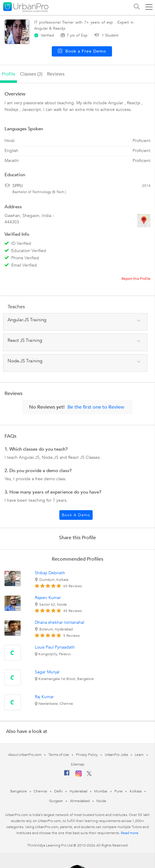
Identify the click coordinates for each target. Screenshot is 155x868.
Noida (101, 801)
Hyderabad (78, 791)
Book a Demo (76, 515)
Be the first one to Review (96, 407)
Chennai (40, 791)
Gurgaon (56, 801)
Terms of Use (59, 755)
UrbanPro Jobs (116, 755)
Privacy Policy (87, 755)
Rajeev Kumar (48, 598)
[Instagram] (79, 776)
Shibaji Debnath (50, 573)
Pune (119, 791)
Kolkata (135, 791)
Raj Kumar (44, 697)
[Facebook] (67, 775)
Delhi (59, 791)
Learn (139, 755)
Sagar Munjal (47, 672)
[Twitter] (89, 775)
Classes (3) (31, 74)
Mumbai (101, 791)
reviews (56, 74)
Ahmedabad (80, 801)
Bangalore (18, 791)
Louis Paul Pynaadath (55, 647)
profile (9, 74)
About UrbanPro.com (25, 755)
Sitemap (77, 764)
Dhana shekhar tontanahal (59, 622)
